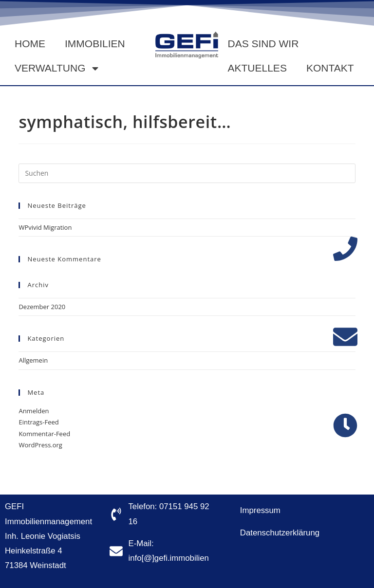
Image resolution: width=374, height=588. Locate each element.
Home (30, 44)
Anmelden (34, 411)
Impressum (260, 510)
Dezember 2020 (42, 307)
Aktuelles (257, 68)
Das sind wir (263, 44)
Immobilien (95, 44)
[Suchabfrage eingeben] (187, 173)
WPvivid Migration (45, 227)
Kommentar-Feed (44, 434)
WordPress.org (40, 445)
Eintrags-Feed (38, 422)
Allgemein (33, 360)
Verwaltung (57, 68)
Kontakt (330, 68)
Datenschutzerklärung (280, 533)
